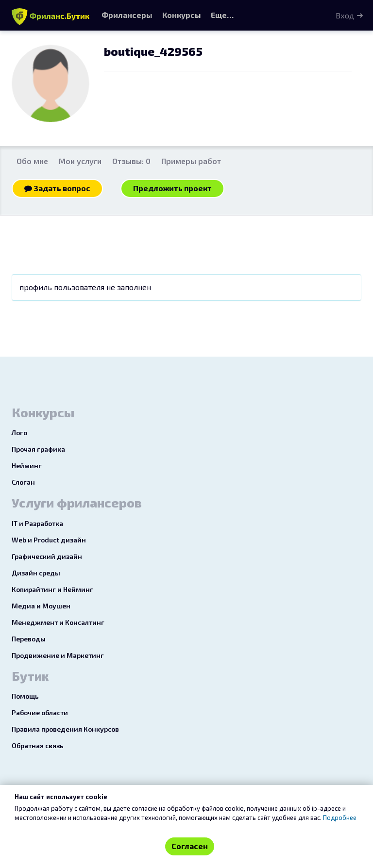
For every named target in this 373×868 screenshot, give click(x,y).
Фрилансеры (127, 15)
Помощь (25, 696)
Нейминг (27, 466)
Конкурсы (182, 15)
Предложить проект (172, 188)
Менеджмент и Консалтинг (58, 622)
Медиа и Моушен (41, 606)
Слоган (23, 482)
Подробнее (340, 818)
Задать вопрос (57, 188)
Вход (345, 15)
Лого (19, 433)
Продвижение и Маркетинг (58, 655)
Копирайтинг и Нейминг (52, 589)
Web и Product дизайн (49, 540)
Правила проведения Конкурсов (65, 729)
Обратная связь (38, 745)
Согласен (190, 846)
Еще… (222, 15)
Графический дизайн (47, 556)
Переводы (29, 639)
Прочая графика (38, 449)
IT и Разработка (37, 523)
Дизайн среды (36, 573)
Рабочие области (40, 712)
